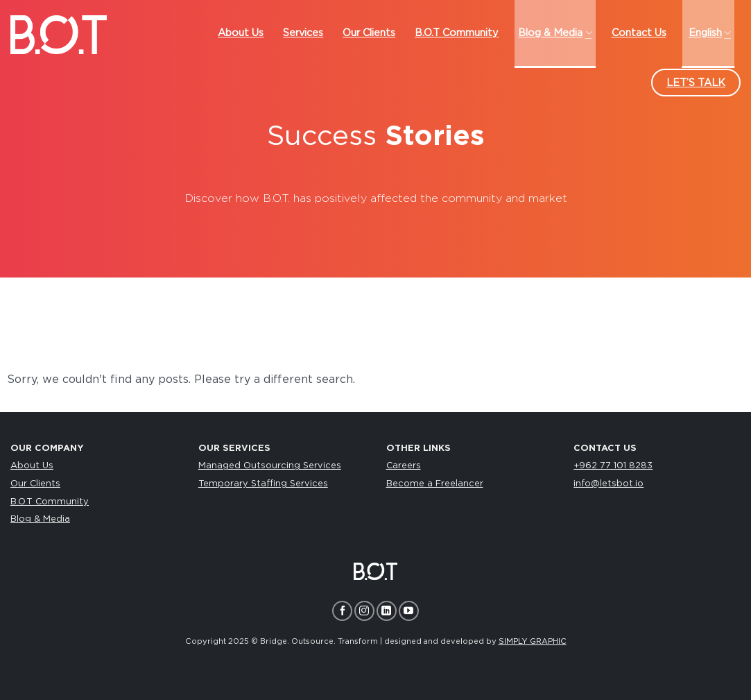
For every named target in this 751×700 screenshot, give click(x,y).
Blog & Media (40, 519)
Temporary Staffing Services (263, 484)
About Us (32, 466)
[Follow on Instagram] (364, 611)
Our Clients (35, 484)
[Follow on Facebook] (342, 611)
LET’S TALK (696, 83)
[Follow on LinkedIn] (387, 611)
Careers (404, 466)
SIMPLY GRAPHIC (533, 641)
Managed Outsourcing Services (270, 466)
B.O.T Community (50, 502)
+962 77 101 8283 (613, 466)
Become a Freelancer (435, 484)
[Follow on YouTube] (409, 611)
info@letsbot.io (608, 484)
